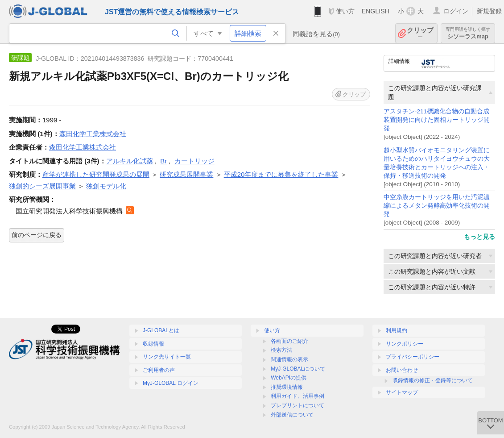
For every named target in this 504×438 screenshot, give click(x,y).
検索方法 (281, 350)
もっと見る (479, 237)
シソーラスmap (468, 33)
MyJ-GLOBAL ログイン (171, 383)
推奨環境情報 (287, 387)
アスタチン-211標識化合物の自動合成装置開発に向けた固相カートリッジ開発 (437, 120)
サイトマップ (402, 392)
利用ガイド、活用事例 (297, 396)
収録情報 (153, 344)
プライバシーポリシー (413, 357)
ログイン (456, 11)
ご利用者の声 (159, 370)
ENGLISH (375, 11)
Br (163, 161)
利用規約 (397, 330)
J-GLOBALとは (161, 330)
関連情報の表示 (289, 359)
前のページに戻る (37, 235)
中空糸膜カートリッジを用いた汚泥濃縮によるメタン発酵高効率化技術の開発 (437, 206)
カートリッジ (194, 161)
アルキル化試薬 (130, 161)
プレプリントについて (297, 405)
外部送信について (292, 415)
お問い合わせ (402, 370)
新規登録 (489, 11)
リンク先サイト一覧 (167, 357)
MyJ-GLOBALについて (298, 369)
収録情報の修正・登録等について (433, 380)
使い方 (345, 11)
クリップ (420, 33)
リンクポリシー (405, 344)
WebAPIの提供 (289, 378)
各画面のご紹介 (289, 341)
